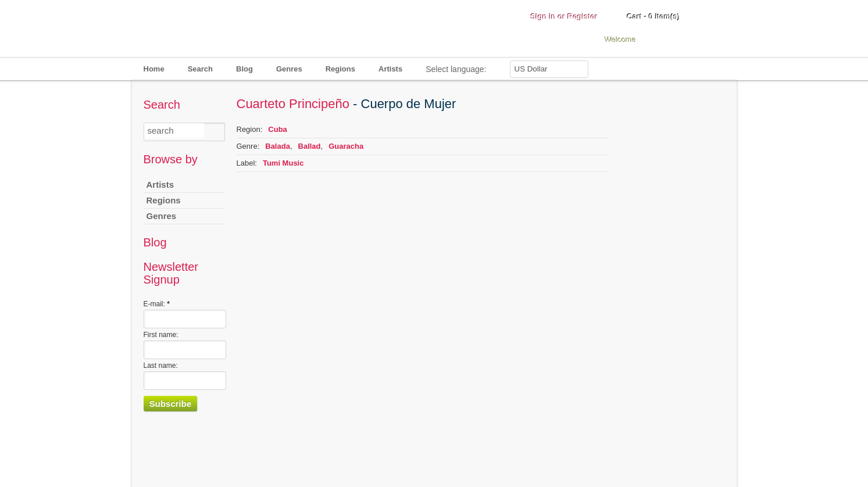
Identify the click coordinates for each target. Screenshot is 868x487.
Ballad (310, 146)
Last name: (161, 366)
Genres (289, 69)
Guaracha (346, 146)
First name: (161, 335)
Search (200, 69)
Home (154, 69)
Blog (244, 69)
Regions (340, 69)
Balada (278, 146)
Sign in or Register (565, 17)
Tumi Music (283, 163)
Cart (654, 17)
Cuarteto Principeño (293, 104)
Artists (390, 69)
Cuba (278, 129)
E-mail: (157, 304)
